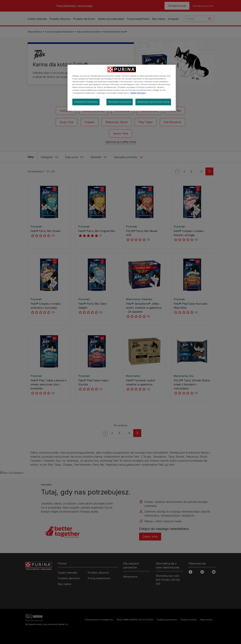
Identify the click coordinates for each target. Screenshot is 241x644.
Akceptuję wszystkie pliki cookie (153, 102)
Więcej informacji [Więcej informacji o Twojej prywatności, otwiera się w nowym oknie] (138, 93)
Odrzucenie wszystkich (120, 102)
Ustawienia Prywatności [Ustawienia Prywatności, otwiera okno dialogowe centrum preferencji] (86, 102)
